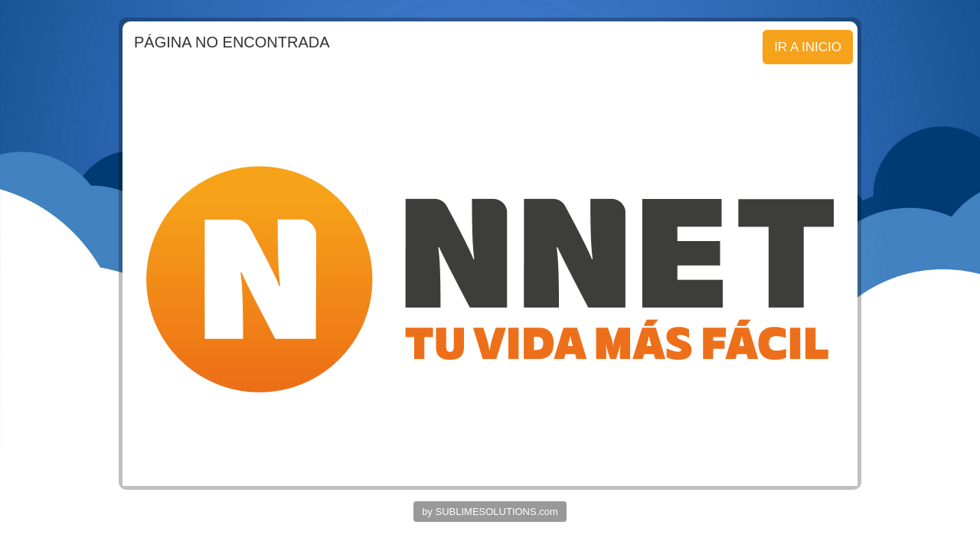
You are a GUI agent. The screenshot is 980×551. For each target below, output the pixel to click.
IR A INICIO (808, 47)
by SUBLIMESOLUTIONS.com (490, 512)
